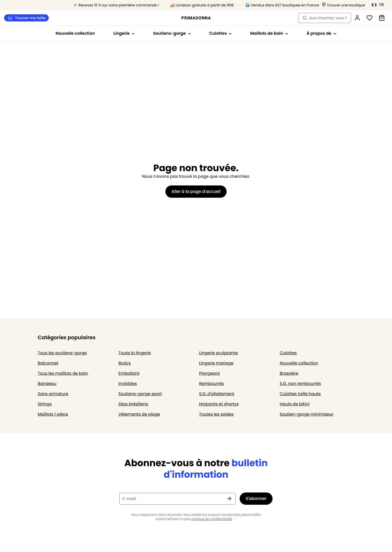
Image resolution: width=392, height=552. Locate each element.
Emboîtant (129, 373)
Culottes (288, 353)
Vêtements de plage (139, 414)
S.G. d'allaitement (217, 394)
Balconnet (48, 363)
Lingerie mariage (216, 363)
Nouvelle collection (75, 33)
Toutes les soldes (216, 414)
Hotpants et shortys (219, 404)
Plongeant (209, 373)
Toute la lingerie (135, 353)
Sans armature (53, 394)
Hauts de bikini (295, 404)
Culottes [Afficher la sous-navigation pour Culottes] (221, 33)
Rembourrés (212, 384)
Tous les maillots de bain (63, 373)
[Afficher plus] (235, 519)
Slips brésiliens (133, 404)
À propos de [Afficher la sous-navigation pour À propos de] (321, 33)
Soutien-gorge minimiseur (307, 414)
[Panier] (382, 18)
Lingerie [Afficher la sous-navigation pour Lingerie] (124, 33)
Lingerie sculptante (218, 353)
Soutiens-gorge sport (140, 394)
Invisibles (128, 384)
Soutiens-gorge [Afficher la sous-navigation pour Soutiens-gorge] (172, 33)
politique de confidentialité (212, 519)
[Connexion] (357, 18)
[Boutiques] (344, 5)
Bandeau (47, 384)
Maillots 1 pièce (53, 414)
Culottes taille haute (300, 394)
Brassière (289, 373)
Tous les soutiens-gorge (62, 353)
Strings (45, 404)
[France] (379, 5)
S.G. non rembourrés (300, 384)
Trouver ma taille (26, 18)
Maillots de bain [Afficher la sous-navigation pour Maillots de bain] (269, 33)
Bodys (125, 363)
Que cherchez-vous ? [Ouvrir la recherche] (325, 18)
